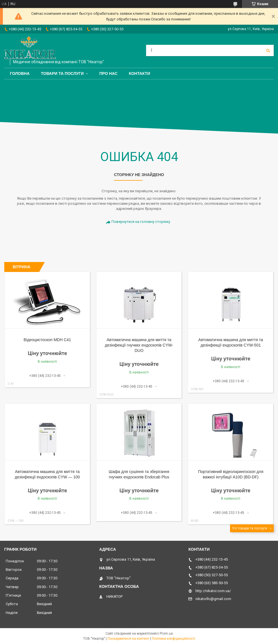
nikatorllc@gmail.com (213, 599)
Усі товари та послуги (250, 528)
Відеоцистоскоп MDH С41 (47, 340)
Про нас (108, 73)
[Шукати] (268, 50)
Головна (20, 73)
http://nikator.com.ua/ (213, 591)
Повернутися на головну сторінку (141, 222)
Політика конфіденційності (173, 639)
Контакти (139, 73)
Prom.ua (166, 634)
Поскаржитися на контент (128, 639)
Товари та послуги (62, 73)
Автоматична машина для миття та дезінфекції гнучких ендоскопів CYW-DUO (139, 345)
